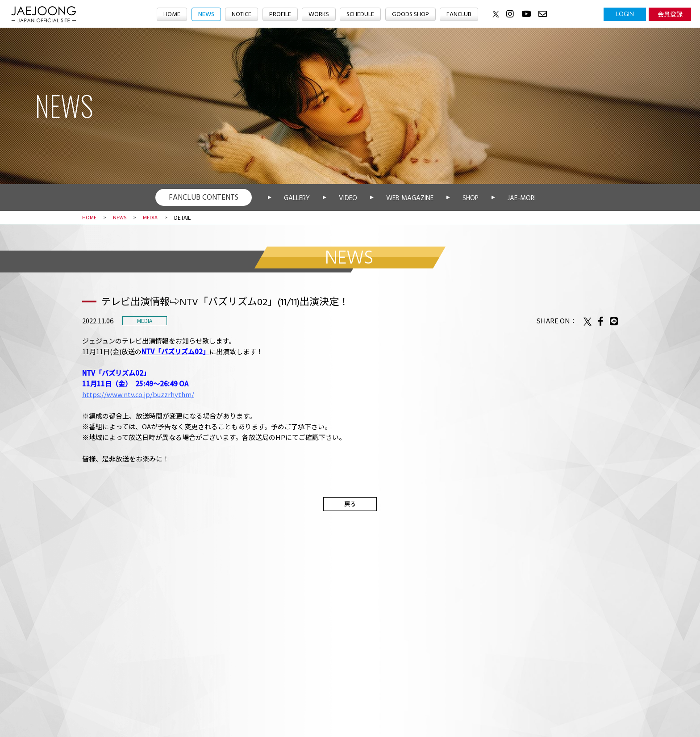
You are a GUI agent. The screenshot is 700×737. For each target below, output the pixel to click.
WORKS (318, 15)
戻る (350, 504)
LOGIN (625, 14)
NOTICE (238, 15)
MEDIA (153, 217)
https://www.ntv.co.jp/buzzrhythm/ (139, 394)
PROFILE (278, 15)
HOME (165, 15)
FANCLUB (465, 15)
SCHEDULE (361, 15)
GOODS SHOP (414, 15)
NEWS (201, 15)
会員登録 (670, 14)
